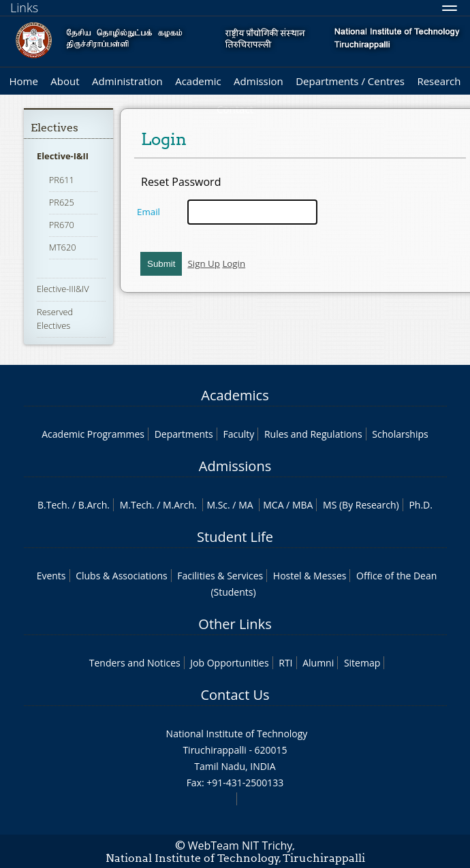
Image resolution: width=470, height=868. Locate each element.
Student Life (235, 537)
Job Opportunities (229, 663)
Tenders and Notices (135, 663)
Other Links (235, 624)
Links (24, 7)
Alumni (318, 663)
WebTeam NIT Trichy (240, 846)
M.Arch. (180, 505)
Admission (258, 81)
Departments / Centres (350, 81)
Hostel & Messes (310, 576)
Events (51, 576)
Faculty (238, 434)
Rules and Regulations (313, 434)
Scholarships (400, 434)
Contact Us (235, 695)
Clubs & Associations (122, 576)
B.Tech (52, 505)
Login (234, 263)
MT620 (63, 247)
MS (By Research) (361, 505)
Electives (54, 128)
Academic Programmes (93, 434)
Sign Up (203, 263)
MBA (303, 505)
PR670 (62, 225)
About (65, 81)
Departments (184, 434)
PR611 (62, 180)
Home (23, 81)
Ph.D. (421, 505)
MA (246, 505)
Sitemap (362, 663)
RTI (285, 663)
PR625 (62, 202)
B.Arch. (94, 505)
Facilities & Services (220, 576)
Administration (127, 81)
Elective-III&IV (63, 289)
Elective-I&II (63, 156)
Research (439, 81)
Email (148, 212)
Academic (198, 81)
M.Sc (217, 505)
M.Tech (136, 505)
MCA (273, 505)
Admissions (235, 466)
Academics (235, 395)
